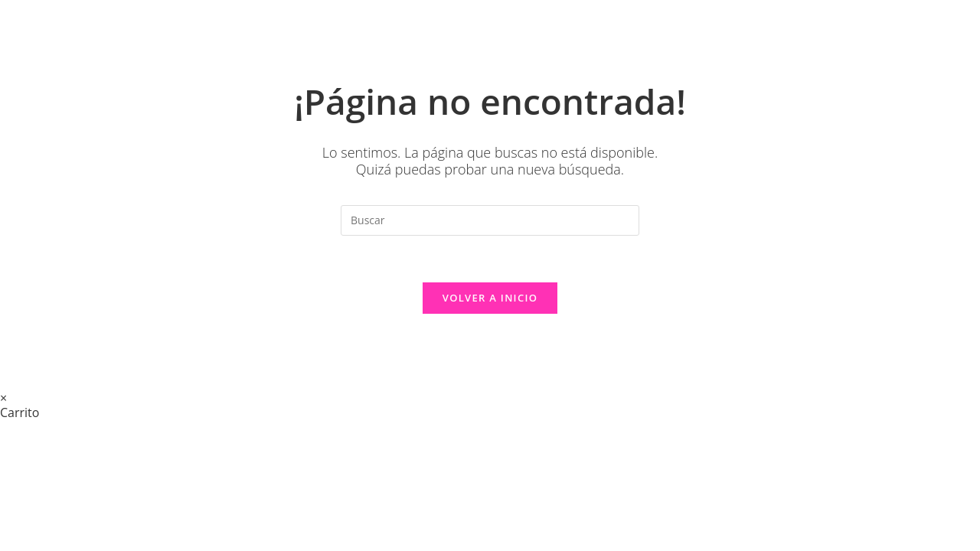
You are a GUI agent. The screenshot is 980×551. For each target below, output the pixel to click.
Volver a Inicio (490, 298)
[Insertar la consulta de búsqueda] (490, 220)
